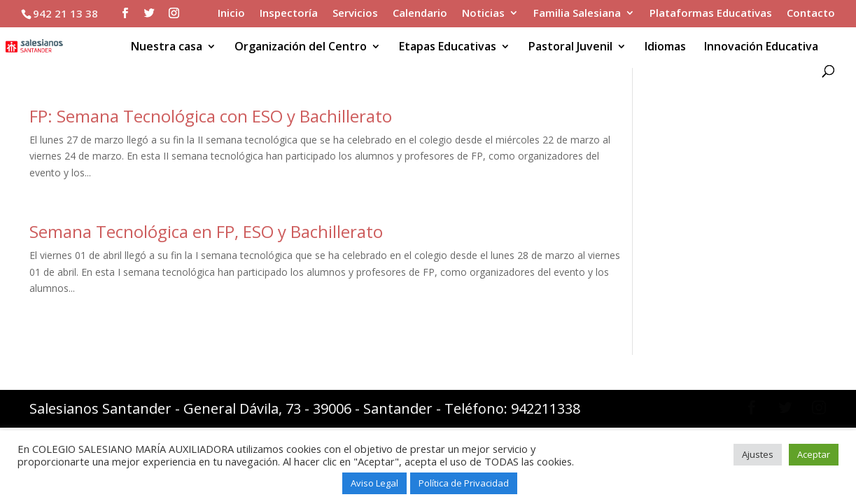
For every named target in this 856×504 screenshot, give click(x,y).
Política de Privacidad (464, 483)
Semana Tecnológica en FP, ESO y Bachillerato (206, 231)
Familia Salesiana (577, 14)
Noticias (483, 14)
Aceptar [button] (814, 454)
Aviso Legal (374, 483)
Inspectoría (289, 14)
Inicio (231, 14)
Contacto (811, 14)
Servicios (355, 14)
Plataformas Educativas (711, 14)
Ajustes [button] (758, 454)
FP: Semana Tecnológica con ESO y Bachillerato (211, 116)
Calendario (420, 14)
